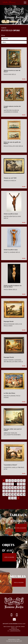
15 (24, 484)
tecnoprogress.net (17, 641)
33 (7, 494)
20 (16, 487)
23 (25, 487)
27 (13, 491)
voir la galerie (21, 528)
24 (4, 491)
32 (4, 494)
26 (10, 491)
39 (25, 494)
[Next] (18, 498)
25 (7, 491)
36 (16, 494)
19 (13, 487)
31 (24, 491)
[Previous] (4, 481)
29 (19, 491)
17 (7, 487)
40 (10, 498)
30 (22, 491)
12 (16, 484)
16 (4, 487)
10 (10, 484)
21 (19, 487)
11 (13, 484)
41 (13, 498)
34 (10, 494)
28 (16, 491)
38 (22, 494)
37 (19, 494)
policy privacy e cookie (14, 639)
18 (10, 487)
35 (13, 494)
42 (16, 498)
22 (22, 487)
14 (22, 484)
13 (19, 484)
